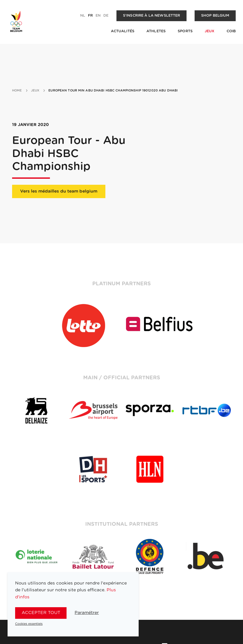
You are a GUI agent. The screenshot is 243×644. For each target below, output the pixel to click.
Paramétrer (87, 613)
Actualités (123, 31)
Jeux (210, 31)
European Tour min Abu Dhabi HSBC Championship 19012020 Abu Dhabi (113, 90)
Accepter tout (41, 613)
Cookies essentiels (29, 624)
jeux (35, 90)
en (98, 16)
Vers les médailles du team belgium (59, 191)
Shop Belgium (215, 16)
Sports (185, 31)
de (106, 16)
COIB (231, 31)
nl (83, 16)
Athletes (156, 31)
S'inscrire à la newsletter (152, 16)
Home (17, 90)
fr (90, 16)
